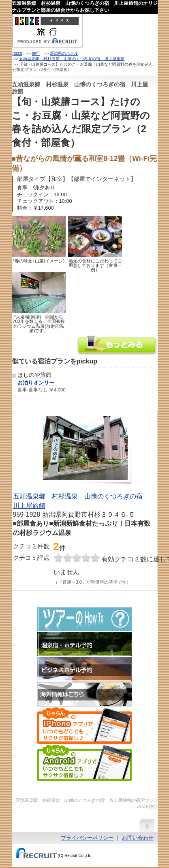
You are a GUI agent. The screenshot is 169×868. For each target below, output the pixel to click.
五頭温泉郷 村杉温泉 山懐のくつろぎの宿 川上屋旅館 (72, 59)
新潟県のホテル (64, 53)
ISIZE (17, 53)
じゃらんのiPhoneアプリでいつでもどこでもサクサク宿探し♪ (84, 726)
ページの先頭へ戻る (147, 825)
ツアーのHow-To (85, 619)
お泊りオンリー (36, 383)
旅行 (36, 53)
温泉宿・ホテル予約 (85, 644)
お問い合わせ (138, 838)
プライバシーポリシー (87, 838)
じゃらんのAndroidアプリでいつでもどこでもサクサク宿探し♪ (84, 763)
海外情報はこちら (85, 694)
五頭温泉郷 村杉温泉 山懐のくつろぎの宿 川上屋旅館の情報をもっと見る (117, 346)
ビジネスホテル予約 (85, 669)
